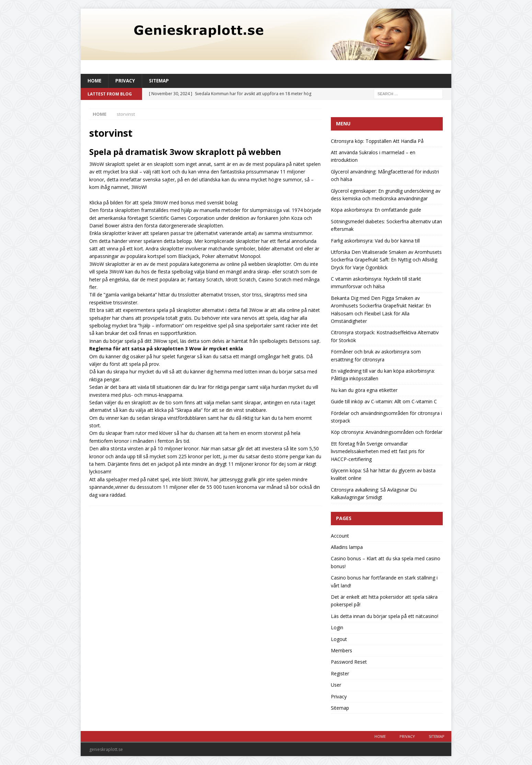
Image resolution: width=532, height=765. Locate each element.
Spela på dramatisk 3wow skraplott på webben (185, 152)
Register (340, 674)
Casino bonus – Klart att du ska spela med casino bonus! (386, 562)
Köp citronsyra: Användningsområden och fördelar (387, 432)
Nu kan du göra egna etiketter (364, 390)
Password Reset (349, 662)
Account (340, 536)
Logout (339, 639)
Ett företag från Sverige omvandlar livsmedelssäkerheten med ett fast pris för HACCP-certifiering (378, 452)
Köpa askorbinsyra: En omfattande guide (376, 210)
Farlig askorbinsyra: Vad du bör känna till (375, 241)
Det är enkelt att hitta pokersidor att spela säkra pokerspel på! (384, 601)
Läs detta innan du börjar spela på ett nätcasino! (385, 616)
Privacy (126, 81)
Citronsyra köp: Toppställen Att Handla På (377, 141)
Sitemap (161, 81)
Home (95, 81)
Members (342, 651)
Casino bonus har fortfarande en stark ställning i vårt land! (384, 582)
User (336, 685)
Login (337, 628)
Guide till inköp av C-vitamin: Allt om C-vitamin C (384, 402)
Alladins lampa (347, 547)
